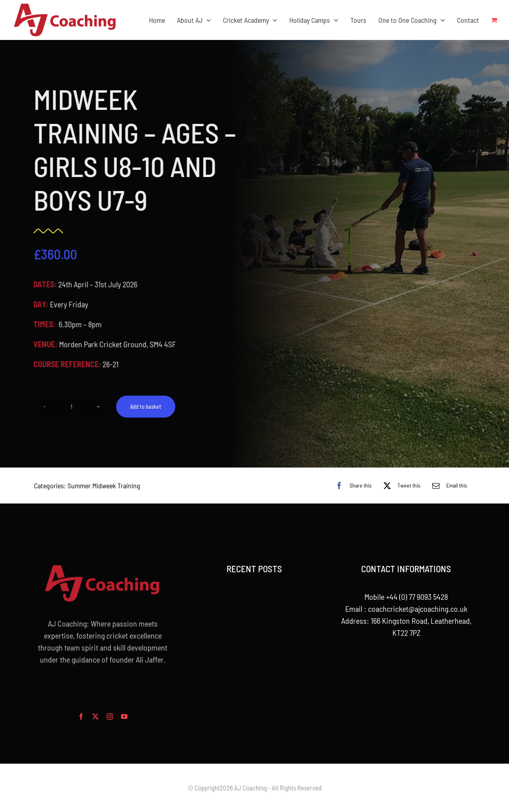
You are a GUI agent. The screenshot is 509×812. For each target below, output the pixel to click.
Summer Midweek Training (104, 486)
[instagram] (110, 716)
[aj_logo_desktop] (65, 6)
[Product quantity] (70, 407)
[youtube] (124, 716)
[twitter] (95, 716)
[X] (400, 486)
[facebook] (81, 716)
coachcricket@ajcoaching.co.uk (418, 609)
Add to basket (145, 407)
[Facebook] (352, 486)
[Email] (448, 486)
